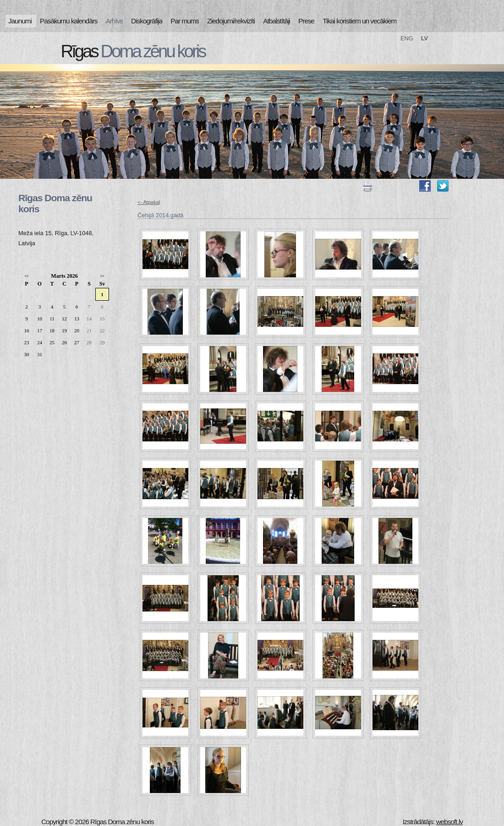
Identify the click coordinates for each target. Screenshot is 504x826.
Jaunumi (20, 21)
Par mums (185, 21)
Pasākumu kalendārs (68, 21)
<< (26, 276)
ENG (407, 38)
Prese (306, 21)
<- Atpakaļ (149, 202)
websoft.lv (449, 822)
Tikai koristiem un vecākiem (359, 21)
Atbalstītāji (277, 21)
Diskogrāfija (147, 21)
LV (425, 38)
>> (102, 276)
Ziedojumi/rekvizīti (231, 21)
